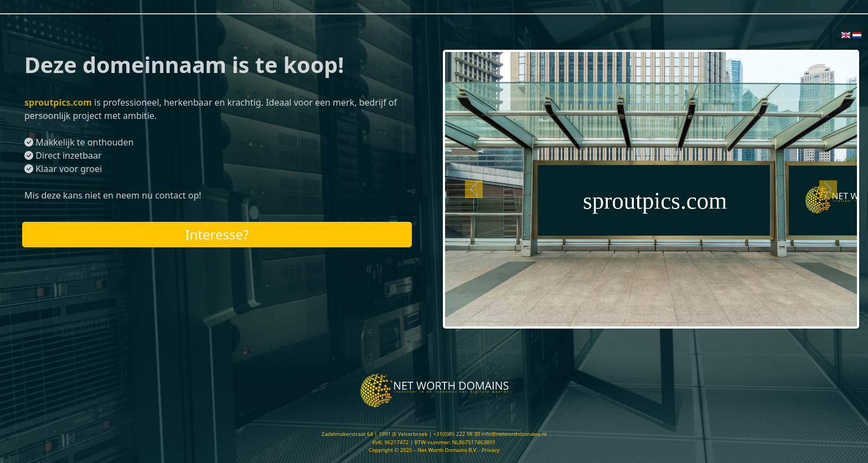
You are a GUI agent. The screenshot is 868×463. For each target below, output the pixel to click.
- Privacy (489, 450)
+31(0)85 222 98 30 (457, 434)
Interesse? (217, 234)
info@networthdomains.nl (514, 434)
